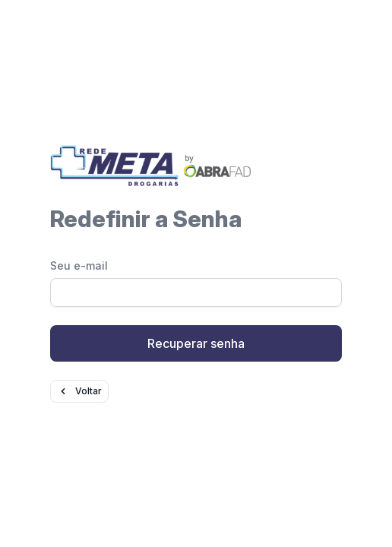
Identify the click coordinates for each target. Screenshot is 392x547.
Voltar (79, 391)
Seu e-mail (79, 266)
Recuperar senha (196, 343)
